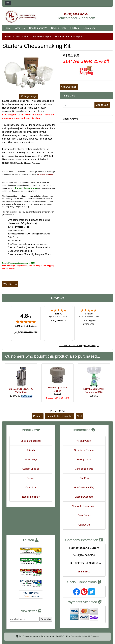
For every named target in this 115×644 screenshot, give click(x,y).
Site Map (84, 478)
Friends (31, 450)
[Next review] (107, 321)
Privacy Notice (84, 460)
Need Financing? (38, 28)
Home (8, 28)
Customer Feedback (31, 441)
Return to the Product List (60, 416)
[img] (26, 322)
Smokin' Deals (58, 28)
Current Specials (31, 469)
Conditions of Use (84, 469)
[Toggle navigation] (8, 3)
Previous (38, 416)
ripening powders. (46, 174)
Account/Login (84, 441)
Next (79, 416)
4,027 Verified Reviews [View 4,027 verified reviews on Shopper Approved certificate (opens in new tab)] (26, 326)
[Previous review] (8, 321)
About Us (20, 28)
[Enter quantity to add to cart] (79, 105)
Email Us (84, 572)
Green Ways (31, 460)
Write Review (10, 284)
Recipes (31, 478)
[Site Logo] (21, 17)
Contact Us (89, 28)
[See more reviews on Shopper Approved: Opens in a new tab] (77, 346)
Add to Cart (102, 105)
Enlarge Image (29, 96)
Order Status (84, 515)
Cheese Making (21, 37)
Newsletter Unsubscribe (84, 506)
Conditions (31, 487)
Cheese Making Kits (42, 37)
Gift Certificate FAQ (84, 487)
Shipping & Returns (84, 450)
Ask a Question (69, 87)
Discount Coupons (84, 497)
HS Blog (75, 28)
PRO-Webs (93, 636)
